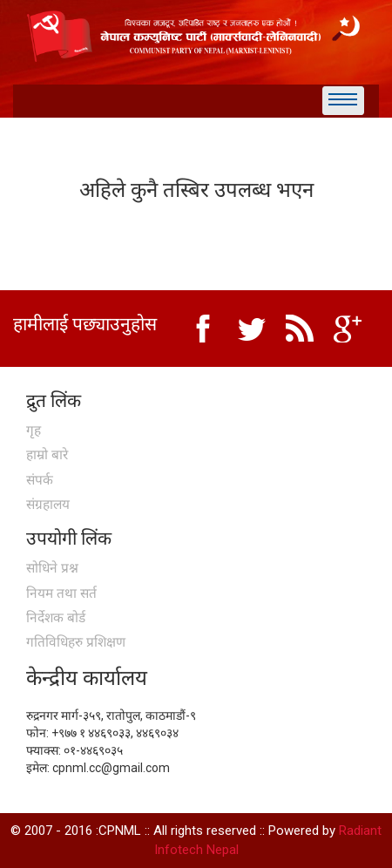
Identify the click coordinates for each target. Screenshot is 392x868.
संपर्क (40, 480)
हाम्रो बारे (47, 455)
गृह (34, 431)
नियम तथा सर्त (61, 593)
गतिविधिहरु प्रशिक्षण (76, 642)
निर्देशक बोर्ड (56, 618)
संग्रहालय (48, 505)
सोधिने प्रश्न (52, 568)
